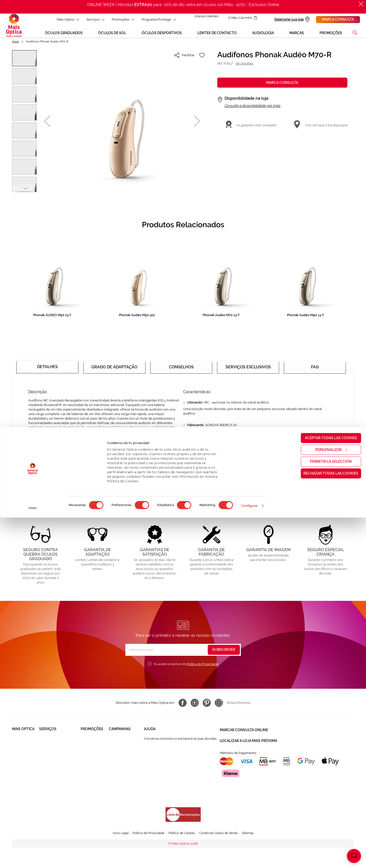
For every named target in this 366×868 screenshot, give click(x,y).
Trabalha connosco (20, 760)
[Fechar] (361, 4)
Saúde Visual (49, 739)
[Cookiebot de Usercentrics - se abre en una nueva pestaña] (33, 859)
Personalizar (324, 800)
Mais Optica (65, 19)
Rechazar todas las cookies (324, 824)
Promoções (120, 19)
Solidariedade (23, 748)
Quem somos (22, 739)
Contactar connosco (159, 758)
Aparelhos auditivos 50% (124, 770)
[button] (355, 36)
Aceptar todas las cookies (324, 788)
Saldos (114, 758)
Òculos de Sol (91, 748)
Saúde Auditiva (51, 748)
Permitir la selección (324, 812)
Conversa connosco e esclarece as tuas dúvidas (180, 739)
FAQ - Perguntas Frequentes (166, 749)
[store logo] (14, 27)
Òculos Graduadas (95, 739)
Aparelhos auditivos (89, 774)
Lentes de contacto (88, 760)
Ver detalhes (244, 67)
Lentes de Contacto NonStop (54, 770)
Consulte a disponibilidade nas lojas (253, 109)
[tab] (47, 368)
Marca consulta (338, 19)
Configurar (250, 856)
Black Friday (118, 739)
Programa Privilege (156, 19)
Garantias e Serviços (55, 758)
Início (16, 45)
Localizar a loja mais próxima (248, 738)
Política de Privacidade (202, 665)
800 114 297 (153, 768)
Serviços (92, 19)
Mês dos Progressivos (125, 748)
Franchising (21, 772)
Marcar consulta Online (244, 729)
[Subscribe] (224, 650)
